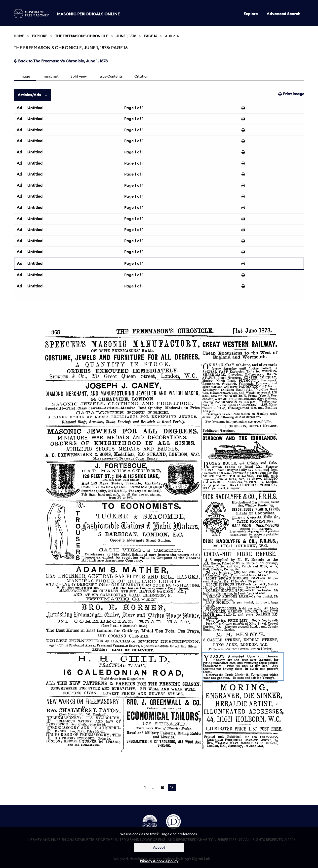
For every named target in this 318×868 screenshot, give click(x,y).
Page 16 (151, 36)
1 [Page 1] (145, 788)
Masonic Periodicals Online (88, 14)
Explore (251, 14)
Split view (79, 76)
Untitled (35, 108)
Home (19, 36)
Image (25, 76)
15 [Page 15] (162, 788)
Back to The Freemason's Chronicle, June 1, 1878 (61, 61)
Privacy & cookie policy (159, 861)
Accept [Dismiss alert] (159, 847)
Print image (291, 94)
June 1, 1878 (126, 36)
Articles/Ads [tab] (29, 95)
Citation (141, 76)
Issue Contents (111, 76)
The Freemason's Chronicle (82, 36)
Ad (19, 108)
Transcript (50, 76)
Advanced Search (283, 14)
